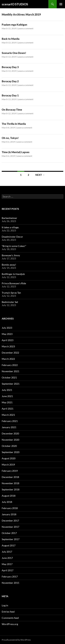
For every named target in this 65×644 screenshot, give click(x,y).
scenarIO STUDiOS (15, 4)
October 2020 (9, 446)
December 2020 (10, 433)
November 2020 (10, 440)
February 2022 (10, 365)
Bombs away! (9, 265)
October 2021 (9, 377)
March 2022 (8, 359)
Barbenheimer (9, 218)
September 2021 (11, 384)
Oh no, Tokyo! (10, 138)
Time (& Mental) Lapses (16, 152)
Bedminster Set (10, 302)
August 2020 (9, 458)
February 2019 (10, 471)
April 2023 (8, 340)
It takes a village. (10, 227)
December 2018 (10, 477)
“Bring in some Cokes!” (14, 246)
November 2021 (10, 371)
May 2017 (7, 564)
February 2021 (10, 421)
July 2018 (7, 502)
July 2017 (7, 552)
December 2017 (10, 521)
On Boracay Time (12, 110)
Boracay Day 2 (10, 81)
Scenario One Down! (14, 53)
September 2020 (11, 452)
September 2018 (11, 489)
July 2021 (7, 390)
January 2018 (9, 514)
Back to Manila (11, 39)
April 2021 (8, 409)
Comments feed (10, 618)
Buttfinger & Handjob (13, 274)
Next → (40, 175)
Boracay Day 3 (10, 67)
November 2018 (10, 483)
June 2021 (7, 396)
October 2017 (9, 533)
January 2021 (9, 427)
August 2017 (9, 545)
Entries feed (8, 612)
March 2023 (8, 346)
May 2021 (7, 402)
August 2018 (9, 496)
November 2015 (10, 583)
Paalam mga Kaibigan (14, 25)
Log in (5, 605)
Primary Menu (61, 4)
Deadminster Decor (12, 237)
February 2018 (10, 508)
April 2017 (8, 570)
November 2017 (10, 527)
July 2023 (7, 328)
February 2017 (10, 577)
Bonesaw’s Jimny (11, 255)
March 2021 (8, 415)
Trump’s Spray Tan (11, 293)
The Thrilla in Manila (14, 124)
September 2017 (11, 539)
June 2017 (7, 558)
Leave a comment (25, 28)
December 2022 (10, 353)
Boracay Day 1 (10, 95)
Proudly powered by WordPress (16, 640)
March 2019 (8, 465)
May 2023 (7, 334)
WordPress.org (10, 624)
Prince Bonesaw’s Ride (14, 283)
